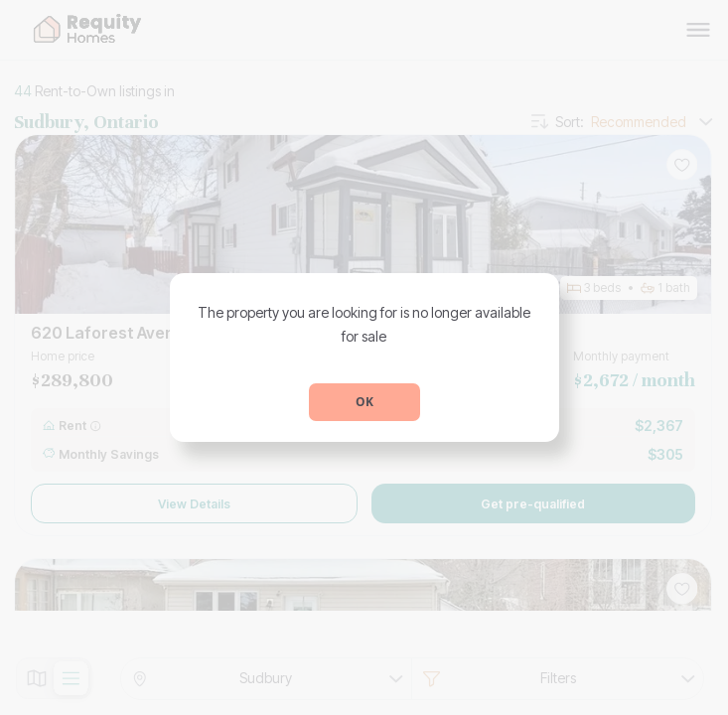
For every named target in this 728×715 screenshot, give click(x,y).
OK (364, 402)
